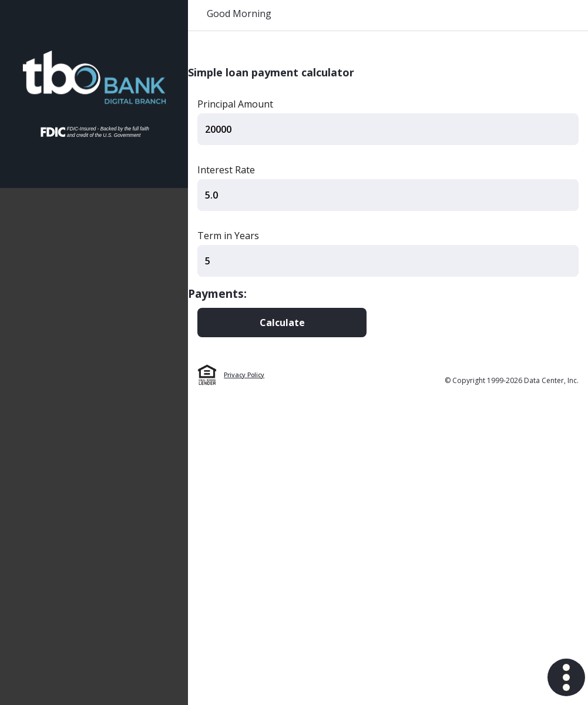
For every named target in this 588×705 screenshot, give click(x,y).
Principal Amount (235, 104)
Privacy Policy (244, 375)
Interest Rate (226, 170)
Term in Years (228, 236)
